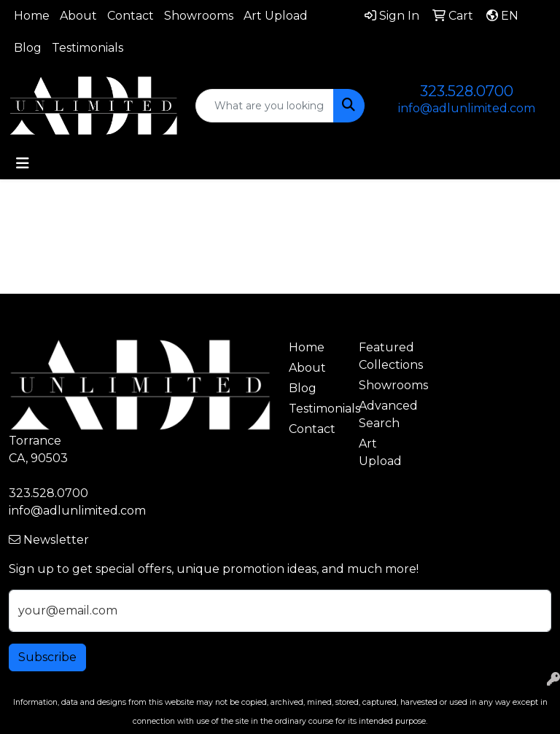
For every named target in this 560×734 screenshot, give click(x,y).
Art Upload (276, 16)
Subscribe (47, 657)
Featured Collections (385, 356)
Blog (28, 48)
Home (32, 16)
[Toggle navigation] (23, 163)
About (78, 16)
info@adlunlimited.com (467, 108)
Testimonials (87, 48)
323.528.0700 (467, 91)
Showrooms (199, 16)
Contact (131, 16)
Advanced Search (385, 414)
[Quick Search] (265, 106)
